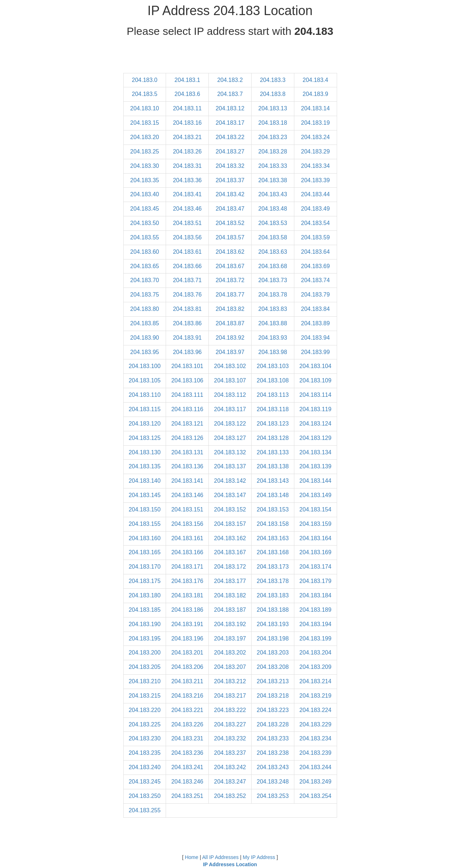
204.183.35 (144, 180)
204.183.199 (315, 639)
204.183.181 (187, 595)
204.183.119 (315, 409)
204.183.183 (273, 595)
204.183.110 (145, 395)
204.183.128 (273, 438)
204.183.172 (230, 567)
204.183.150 (145, 509)
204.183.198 (273, 639)
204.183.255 (145, 810)
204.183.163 (273, 538)
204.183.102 (230, 366)
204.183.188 (273, 610)
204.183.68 (273, 266)
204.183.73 (273, 280)
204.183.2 (230, 80)
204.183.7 (230, 94)
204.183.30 (144, 166)
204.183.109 (315, 380)
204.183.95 (144, 352)
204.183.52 (230, 223)
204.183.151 (187, 509)
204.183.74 (316, 280)
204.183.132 (230, 452)
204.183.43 (273, 194)
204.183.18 (273, 123)
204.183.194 (315, 624)
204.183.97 (230, 352)
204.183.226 (187, 724)
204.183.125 (145, 438)
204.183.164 (315, 538)
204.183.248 (273, 782)
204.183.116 (187, 409)
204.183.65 (144, 266)
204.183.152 (230, 509)
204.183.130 (145, 452)
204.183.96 (187, 352)
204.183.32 (230, 166)
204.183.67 (230, 266)
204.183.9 (315, 94)
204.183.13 (273, 108)
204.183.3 (273, 80)
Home (191, 857)
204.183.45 (144, 209)
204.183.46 (187, 209)
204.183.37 (230, 180)
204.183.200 (145, 653)
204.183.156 (187, 524)
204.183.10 (144, 108)
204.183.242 (230, 767)
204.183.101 (187, 366)
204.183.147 (230, 495)
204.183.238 (273, 753)
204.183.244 (315, 767)
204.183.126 (187, 438)
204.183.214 (315, 681)
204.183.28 (273, 151)
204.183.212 (230, 681)
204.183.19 (316, 123)
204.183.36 (187, 180)
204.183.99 (316, 352)
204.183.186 (187, 610)
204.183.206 (187, 667)
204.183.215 (145, 696)
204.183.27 (230, 151)
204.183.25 (144, 151)
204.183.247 (230, 782)
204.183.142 (230, 481)
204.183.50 (144, 223)
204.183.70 (144, 280)
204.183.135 (145, 466)
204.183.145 (145, 495)
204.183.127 (230, 438)
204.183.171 (187, 567)
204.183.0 (145, 80)
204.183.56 (187, 237)
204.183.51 (187, 223)
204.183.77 (230, 295)
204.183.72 (230, 280)
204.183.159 (315, 524)
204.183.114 (315, 395)
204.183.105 (145, 380)
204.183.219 (315, 696)
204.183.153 (273, 509)
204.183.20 (144, 137)
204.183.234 (315, 738)
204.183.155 (145, 524)
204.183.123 (273, 424)
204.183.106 (187, 380)
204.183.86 (187, 323)
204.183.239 (315, 753)
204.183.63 (273, 252)
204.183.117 (230, 409)
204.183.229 (315, 724)
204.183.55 (144, 237)
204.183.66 (187, 266)
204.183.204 (315, 653)
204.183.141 (187, 481)
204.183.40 (144, 194)
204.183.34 (316, 166)
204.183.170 (145, 567)
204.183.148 (273, 495)
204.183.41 (187, 194)
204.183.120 (145, 424)
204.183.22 (230, 137)
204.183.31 (187, 166)
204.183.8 (273, 94)
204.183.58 (273, 237)
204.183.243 (273, 767)
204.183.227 (230, 724)
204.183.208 (273, 667)
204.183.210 (145, 681)
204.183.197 (230, 639)
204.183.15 (144, 123)
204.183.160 (145, 538)
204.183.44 (316, 194)
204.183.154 (315, 509)
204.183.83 (273, 309)
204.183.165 (145, 552)
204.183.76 (187, 295)
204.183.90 (144, 338)
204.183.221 (187, 710)
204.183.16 (187, 123)
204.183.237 (230, 753)
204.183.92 (230, 338)
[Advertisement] (230, 57)
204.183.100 (145, 366)
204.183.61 (187, 252)
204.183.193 (273, 624)
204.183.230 (145, 738)
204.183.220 (145, 710)
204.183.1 (187, 80)
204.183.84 (316, 309)
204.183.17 (230, 123)
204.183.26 (187, 151)
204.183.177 (230, 581)
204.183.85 (144, 323)
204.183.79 (316, 295)
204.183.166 (187, 552)
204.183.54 (316, 223)
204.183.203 (273, 653)
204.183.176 (187, 581)
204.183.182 (230, 595)
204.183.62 (230, 252)
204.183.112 (230, 395)
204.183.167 (230, 552)
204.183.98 (273, 352)
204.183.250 (145, 796)
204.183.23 (273, 137)
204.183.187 (230, 610)
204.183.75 (144, 295)
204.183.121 (187, 424)
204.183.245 (145, 782)
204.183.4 (315, 80)
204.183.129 (315, 438)
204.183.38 (273, 180)
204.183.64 (316, 252)
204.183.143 (273, 481)
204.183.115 (145, 409)
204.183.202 (230, 653)
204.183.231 (187, 738)
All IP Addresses (220, 857)
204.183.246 (187, 782)
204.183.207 (230, 667)
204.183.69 (316, 266)
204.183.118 (273, 409)
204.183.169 (315, 552)
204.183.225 (145, 724)
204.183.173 (273, 567)
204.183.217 (230, 696)
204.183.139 (315, 466)
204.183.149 (315, 495)
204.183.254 (315, 796)
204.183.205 (145, 667)
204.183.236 (187, 753)
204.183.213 (273, 681)
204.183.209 (315, 667)
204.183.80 (144, 309)
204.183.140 (145, 481)
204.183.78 (273, 295)
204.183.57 (230, 237)
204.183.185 (145, 610)
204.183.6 (187, 94)
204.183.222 (230, 710)
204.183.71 (187, 280)
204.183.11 (187, 108)
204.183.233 (273, 738)
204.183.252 (230, 796)
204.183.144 (315, 481)
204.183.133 (273, 452)
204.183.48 (273, 209)
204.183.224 (315, 710)
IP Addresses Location (230, 864)
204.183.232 (230, 738)
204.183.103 (273, 366)
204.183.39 (316, 180)
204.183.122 (230, 424)
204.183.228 (273, 724)
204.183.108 (273, 380)
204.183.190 (145, 624)
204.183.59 (316, 237)
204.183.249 (315, 782)
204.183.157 (230, 524)
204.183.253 (273, 796)
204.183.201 (187, 653)
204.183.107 (230, 380)
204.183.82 (230, 309)
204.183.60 (144, 252)
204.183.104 (315, 366)
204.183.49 (316, 209)
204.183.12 (230, 108)
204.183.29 (316, 151)
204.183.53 (273, 223)
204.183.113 (273, 395)
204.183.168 (273, 552)
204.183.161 (187, 538)
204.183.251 (187, 796)
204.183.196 (187, 639)
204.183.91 (187, 338)
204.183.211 (187, 681)
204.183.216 (187, 696)
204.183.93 (273, 338)
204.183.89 (316, 323)
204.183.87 (230, 323)
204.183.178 (273, 581)
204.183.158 (273, 524)
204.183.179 (315, 581)
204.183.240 (145, 767)
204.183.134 (315, 452)
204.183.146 (187, 495)
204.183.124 (315, 424)
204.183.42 (230, 194)
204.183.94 (316, 338)
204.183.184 (315, 595)
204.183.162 (230, 538)
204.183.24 (316, 137)
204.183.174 (315, 567)
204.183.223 (273, 710)
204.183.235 (145, 753)
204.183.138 (273, 466)
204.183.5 (145, 94)
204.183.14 (316, 108)
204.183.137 (230, 466)
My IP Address (259, 857)
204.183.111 (187, 395)
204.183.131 (187, 452)
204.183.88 (273, 323)
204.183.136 (187, 466)
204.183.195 (145, 639)
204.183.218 (273, 696)
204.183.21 (187, 137)
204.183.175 (145, 581)
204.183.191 (187, 624)
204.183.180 (145, 595)
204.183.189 (315, 610)
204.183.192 (230, 624)
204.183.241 (187, 767)
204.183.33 (273, 166)
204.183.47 (230, 209)
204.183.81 (187, 309)
